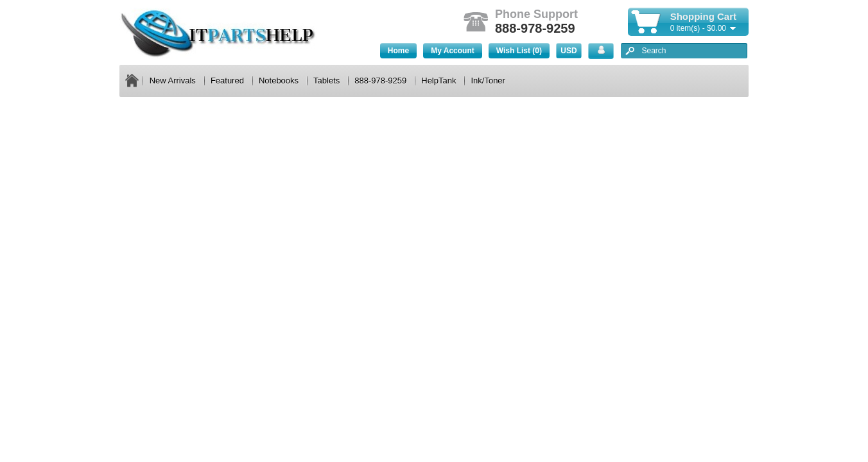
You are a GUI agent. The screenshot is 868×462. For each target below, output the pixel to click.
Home (398, 51)
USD (569, 51)
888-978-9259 (380, 81)
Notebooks (279, 81)
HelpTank (438, 81)
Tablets (326, 81)
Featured (227, 81)
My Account (453, 51)
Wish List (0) (519, 51)
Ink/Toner (488, 81)
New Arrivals (173, 81)
